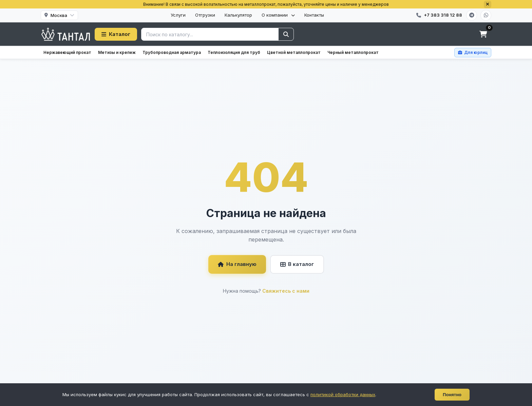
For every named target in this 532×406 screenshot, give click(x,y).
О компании (278, 15)
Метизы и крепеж (117, 52)
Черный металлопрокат (353, 52)
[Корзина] (483, 34)
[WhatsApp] (486, 15)
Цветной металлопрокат (294, 52)
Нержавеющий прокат (67, 52)
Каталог (116, 34)
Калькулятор (238, 15)
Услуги (178, 15)
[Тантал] (66, 34)
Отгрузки (205, 15)
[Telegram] (472, 15)
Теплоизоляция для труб (234, 52)
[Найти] (286, 34)
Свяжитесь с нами (286, 291)
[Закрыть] (488, 4)
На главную (237, 264)
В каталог (297, 264)
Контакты (314, 15)
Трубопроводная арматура (172, 52)
